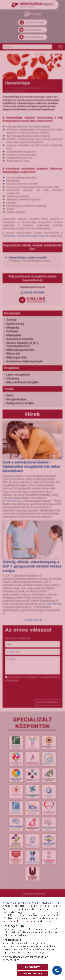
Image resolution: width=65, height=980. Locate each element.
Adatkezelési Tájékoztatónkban (19, 922)
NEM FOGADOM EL (32, 974)
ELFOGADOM (33, 967)
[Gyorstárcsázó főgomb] (57, 970)
